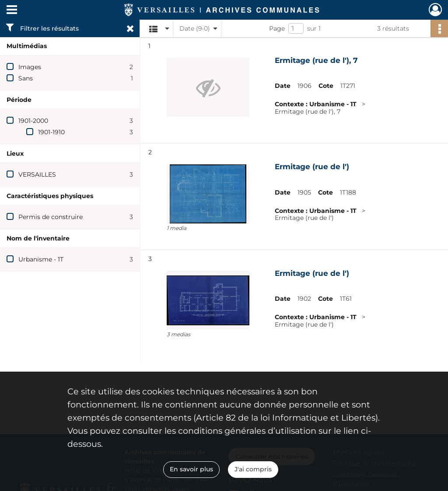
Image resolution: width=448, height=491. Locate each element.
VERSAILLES (37, 174)
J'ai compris (253, 469)
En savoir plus (191, 469)
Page (277, 28)
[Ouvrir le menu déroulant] (12, 10)
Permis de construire (51, 217)
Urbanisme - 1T (41, 259)
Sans (26, 78)
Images (30, 67)
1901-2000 (33, 121)
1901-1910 (51, 132)
